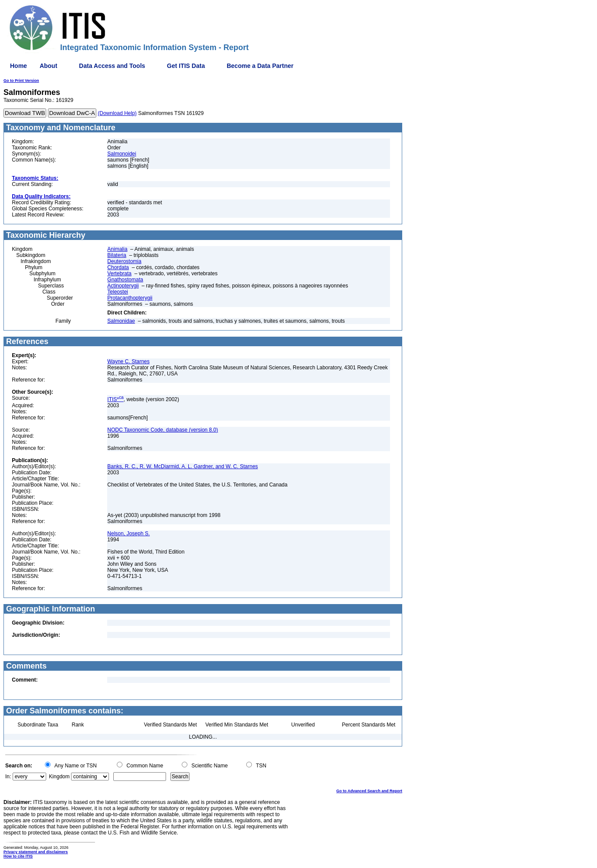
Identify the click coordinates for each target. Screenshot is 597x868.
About (48, 66)
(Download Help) (117, 113)
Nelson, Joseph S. (128, 534)
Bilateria (117, 255)
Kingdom (59, 777)
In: (8, 777)
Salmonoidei (122, 154)
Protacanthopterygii (130, 298)
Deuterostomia (124, 261)
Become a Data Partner (260, 66)
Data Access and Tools (112, 66)
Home (19, 66)
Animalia (117, 249)
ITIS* (115, 399)
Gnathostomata (125, 280)
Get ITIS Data (186, 66)
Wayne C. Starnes (128, 361)
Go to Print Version (21, 81)
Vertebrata (119, 274)
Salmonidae (121, 321)
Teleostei (117, 292)
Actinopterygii (123, 286)
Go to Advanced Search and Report (369, 791)
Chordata (118, 267)
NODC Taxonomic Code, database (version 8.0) (163, 430)
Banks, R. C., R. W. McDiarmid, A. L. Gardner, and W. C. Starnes (182, 466)
